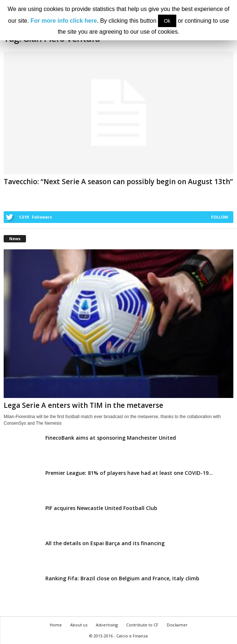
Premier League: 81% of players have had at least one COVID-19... (129, 473)
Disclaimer (177, 625)
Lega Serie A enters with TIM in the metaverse (83, 405)
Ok (167, 21)
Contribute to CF (142, 625)
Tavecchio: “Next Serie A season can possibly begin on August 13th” (118, 182)
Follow (220, 217)
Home (56, 625)
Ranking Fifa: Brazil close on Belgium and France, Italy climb (122, 578)
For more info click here (63, 21)
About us (79, 625)
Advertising (107, 625)
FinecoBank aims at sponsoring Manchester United (111, 438)
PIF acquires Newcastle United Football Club (101, 508)
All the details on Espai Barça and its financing (105, 543)
